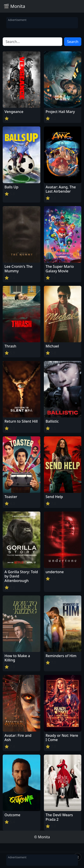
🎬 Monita (14, 6)
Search (73, 42)
